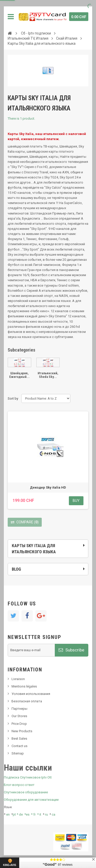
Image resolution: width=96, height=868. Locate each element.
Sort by (13, 398)
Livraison (18, 679)
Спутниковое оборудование (26, 792)
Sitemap (18, 753)
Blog (16, 569)
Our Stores (19, 716)
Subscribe (71, 650)
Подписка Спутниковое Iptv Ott (28, 777)
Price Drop (19, 724)
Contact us (19, 746)
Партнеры (19, 709)
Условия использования (31, 694)
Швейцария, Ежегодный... (19, 375)
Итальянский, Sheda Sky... (48, 375)
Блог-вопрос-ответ (19, 785)
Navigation (11, 17)
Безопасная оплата (27, 701)
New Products (22, 731)
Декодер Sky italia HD (48, 487)
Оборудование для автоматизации (31, 800)
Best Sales (19, 739)
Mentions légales (24, 686)
